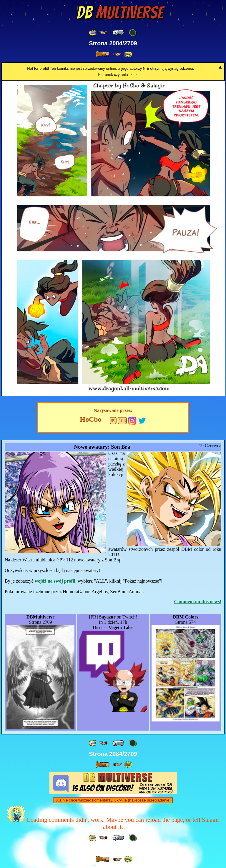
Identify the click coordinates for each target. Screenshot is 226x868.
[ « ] (118, 33)
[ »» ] (128, 54)
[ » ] (102, 54)
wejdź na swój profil (55, 581)
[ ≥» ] (117, 54)
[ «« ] (93, 33)
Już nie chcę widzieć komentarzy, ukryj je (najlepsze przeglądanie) (113, 800)
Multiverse (120, 13)
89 (113, 421)
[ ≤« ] (103, 33)
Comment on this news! (198, 602)
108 (122, 421)
